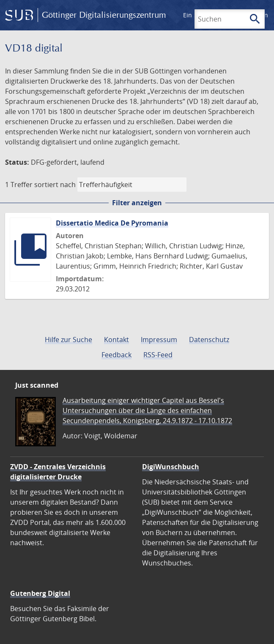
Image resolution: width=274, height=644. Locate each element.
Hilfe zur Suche (68, 340)
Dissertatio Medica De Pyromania (112, 223)
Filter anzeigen (137, 203)
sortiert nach (55, 185)
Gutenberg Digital (40, 593)
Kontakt (116, 340)
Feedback (116, 355)
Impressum (159, 340)
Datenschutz (209, 340)
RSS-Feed (158, 355)
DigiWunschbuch (171, 467)
